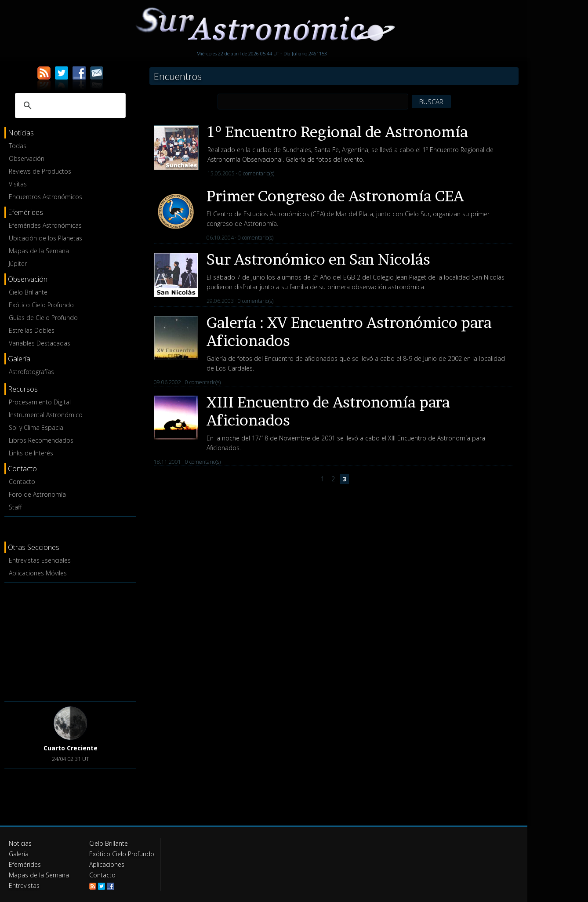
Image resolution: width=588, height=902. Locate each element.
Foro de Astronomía (37, 494)
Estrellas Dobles (32, 330)
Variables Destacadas (40, 343)
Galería (19, 854)
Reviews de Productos (40, 171)
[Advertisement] (70, 640)
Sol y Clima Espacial (37, 427)
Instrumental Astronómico (46, 415)
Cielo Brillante (28, 292)
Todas (18, 146)
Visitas (18, 184)
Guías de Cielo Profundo (43, 318)
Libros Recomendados (41, 440)
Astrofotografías (31, 372)
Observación (27, 158)
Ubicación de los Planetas (45, 238)
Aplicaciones (107, 864)
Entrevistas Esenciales (40, 560)
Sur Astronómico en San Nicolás (318, 259)
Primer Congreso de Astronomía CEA (335, 196)
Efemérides (25, 864)
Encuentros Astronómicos (45, 197)
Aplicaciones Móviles (38, 573)
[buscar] (69, 105)
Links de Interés (31, 453)
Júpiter (18, 264)
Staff (15, 507)
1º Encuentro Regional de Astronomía (338, 132)
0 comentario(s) (256, 173)
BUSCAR (431, 102)
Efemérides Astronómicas (45, 225)
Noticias (20, 843)
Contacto (22, 482)
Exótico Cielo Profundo (41, 305)
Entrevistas (24, 886)
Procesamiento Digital (40, 402)
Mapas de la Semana (39, 251)
